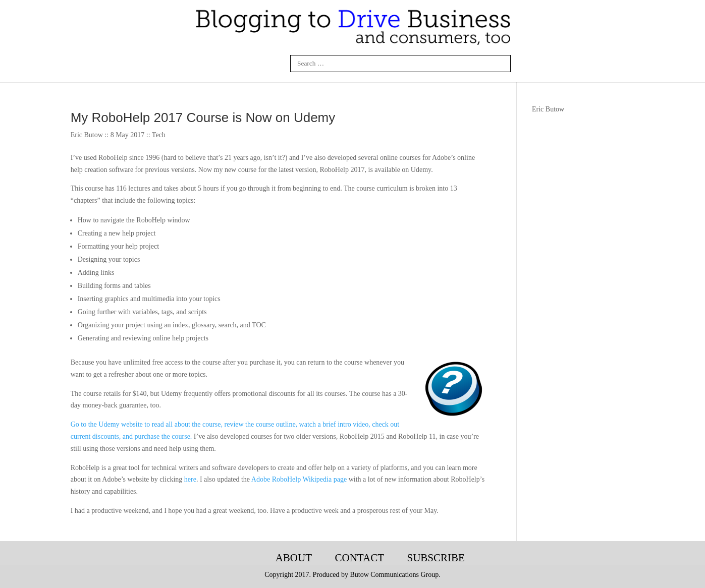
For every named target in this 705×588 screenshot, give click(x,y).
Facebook (204, 64)
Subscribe (436, 558)
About (294, 558)
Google (277, 64)
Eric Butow (548, 109)
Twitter (252, 64)
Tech (159, 135)
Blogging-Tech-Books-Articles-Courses (246, 558)
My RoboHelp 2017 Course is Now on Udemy (203, 117)
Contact (359, 558)
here (190, 479)
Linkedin (229, 64)
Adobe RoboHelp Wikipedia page (299, 479)
